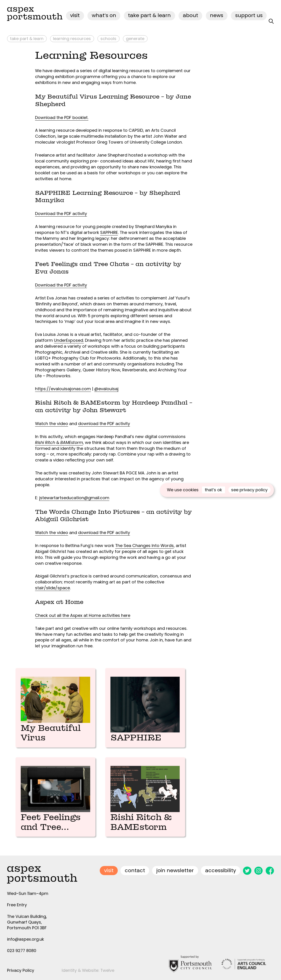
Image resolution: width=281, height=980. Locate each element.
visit (75, 15)
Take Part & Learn (149, 15)
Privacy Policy (21, 967)
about (190, 15)
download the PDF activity (104, 424)
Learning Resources (72, 39)
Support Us (249, 15)
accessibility (221, 867)
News (217, 15)
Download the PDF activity (61, 214)
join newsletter (175, 867)
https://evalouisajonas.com (63, 389)
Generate (135, 39)
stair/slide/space (52, 588)
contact (135, 867)
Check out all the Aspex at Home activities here (83, 615)
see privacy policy (249, 490)
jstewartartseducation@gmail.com (74, 498)
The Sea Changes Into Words (144, 546)
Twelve (107, 967)
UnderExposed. (69, 340)
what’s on (104, 15)
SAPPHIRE (109, 232)
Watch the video (52, 424)
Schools (108, 39)
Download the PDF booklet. (62, 118)
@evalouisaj (106, 389)
